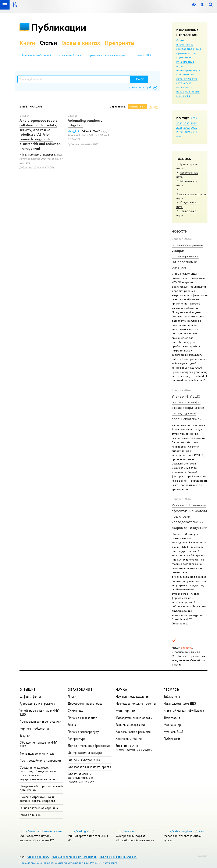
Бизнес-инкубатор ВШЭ (84, 760)
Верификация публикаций (36, 55)
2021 (194, 128)
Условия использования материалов (74, 857)
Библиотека (172, 696)
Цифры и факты (30, 696)
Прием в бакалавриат (82, 718)
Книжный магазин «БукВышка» (184, 710)
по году (154, 107)
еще (179, 136)
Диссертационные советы (134, 718)
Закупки (25, 735)
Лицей (72, 696)
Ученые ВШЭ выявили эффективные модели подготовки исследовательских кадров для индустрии (189, 516)
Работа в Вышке (30, 815)
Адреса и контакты (38, 857)
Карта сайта (110, 863)
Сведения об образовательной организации (41, 788)
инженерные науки (188, 70)
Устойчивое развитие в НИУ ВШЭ (39, 712)
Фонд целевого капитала (37, 753)
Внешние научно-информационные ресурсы (134, 747)
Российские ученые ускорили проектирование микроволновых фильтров (187, 256)
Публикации (59, 27)
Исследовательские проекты (136, 703)
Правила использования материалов (108, 55)
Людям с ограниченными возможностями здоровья (37, 799)
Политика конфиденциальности (118, 857)
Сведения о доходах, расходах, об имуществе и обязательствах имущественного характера (39, 773)
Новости (180, 231)
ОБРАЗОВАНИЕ (80, 690)
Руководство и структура (37, 703)
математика (184, 83)
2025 (186, 123)
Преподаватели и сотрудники (40, 721)
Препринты (120, 43)
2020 (179, 132)
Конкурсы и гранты (129, 739)
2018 (194, 132)
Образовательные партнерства (89, 767)
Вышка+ (73, 725)
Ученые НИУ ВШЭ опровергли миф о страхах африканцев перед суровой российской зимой (188, 407)
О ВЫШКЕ (28, 690)
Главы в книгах (81, 43)
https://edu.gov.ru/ (81, 831)
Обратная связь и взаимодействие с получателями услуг (81, 778)
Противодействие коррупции (40, 760)
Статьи (48, 43)
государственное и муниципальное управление (189, 53)
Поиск (139, 79)
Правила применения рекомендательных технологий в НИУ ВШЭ (60, 863)
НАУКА (122, 690)
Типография (172, 718)
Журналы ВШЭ (174, 732)
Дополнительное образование (89, 746)
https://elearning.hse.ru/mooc (184, 831)
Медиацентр (172, 725)
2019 (187, 132)
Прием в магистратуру (83, 732)
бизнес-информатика (185, 42)
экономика (183, 96)
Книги (27, 43)
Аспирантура (77, 739)
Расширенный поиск (70, 55)
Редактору (202, 856)
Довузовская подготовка (85, 703)
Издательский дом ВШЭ (180, 703)
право (180, 91)
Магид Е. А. (74, 131)
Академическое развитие (133, 732)
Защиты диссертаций (130, 725)
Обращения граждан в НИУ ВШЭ (38, 744)
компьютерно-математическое (187, 76)
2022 (187, 128)
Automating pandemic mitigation (85, 123)
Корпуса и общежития (35, 728)
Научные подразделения (133, 696)
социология (193, 91)
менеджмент (184, 87)
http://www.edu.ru (128, 831)
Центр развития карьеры (85, 753)
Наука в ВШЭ (143, 55)
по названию (136, 107)
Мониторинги (125, 710)
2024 (194, 123)
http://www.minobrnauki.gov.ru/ (41, 831)
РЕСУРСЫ (172, 690)
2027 (194, 118)
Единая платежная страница (39, 808)
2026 (179, 123)
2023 (179, 128)
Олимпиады (76, 710)
